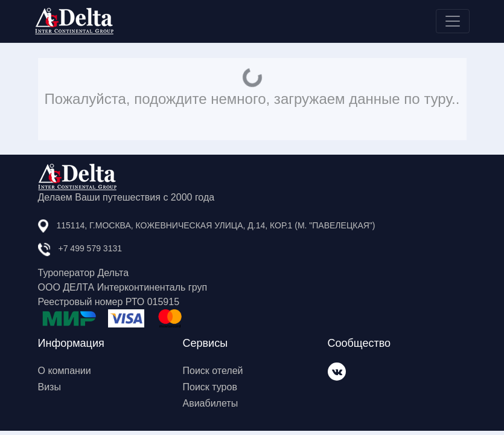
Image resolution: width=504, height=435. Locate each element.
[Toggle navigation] (453, 21)
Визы (49, 387)
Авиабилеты (211, 403)
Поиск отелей (213, 371)
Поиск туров (210, 387)
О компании (65, 371)
